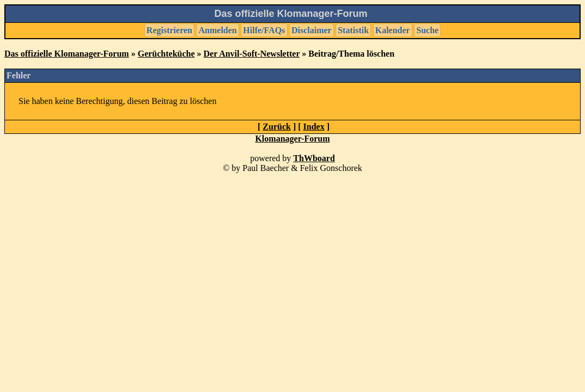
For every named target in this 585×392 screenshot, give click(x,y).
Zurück (277, 127)
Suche (427, 30)
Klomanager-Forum (292, 139)
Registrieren (169, 30)
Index (314, 127)
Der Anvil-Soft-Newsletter (252, 54)
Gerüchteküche (166, 54)
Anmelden (218, 30)
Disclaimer (312, 30)
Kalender (393, 30)
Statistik (353, 30)
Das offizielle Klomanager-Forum (67, 54)
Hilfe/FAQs (264, 30)
